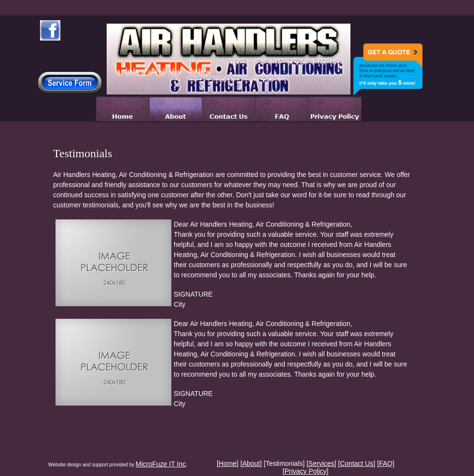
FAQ (386, 463)
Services (321, 463)
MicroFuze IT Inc (161, 464)
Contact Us (356, 463)
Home (228, 463)
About (251, 463)
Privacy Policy (305, 471)
